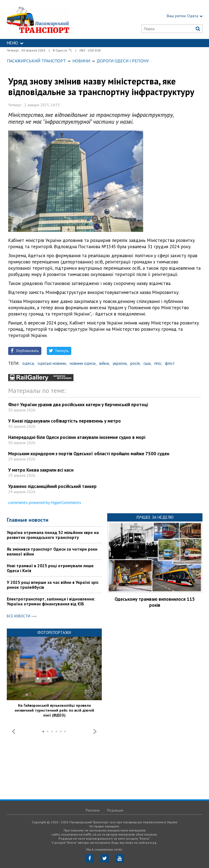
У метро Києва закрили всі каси (41, 470)
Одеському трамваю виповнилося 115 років (155, 602)
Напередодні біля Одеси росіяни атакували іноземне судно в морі (77, 437)
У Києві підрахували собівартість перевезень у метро (64, 421)
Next (95, 732)
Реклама (93, 810)
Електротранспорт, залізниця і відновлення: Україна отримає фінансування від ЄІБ (51, 601)
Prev (14, 732)
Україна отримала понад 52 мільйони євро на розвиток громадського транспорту (53, 535)
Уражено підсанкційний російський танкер (52, 486)
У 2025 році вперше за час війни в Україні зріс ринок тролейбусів (53, 585)
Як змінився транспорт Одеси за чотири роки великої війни (52, 551)
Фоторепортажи (54, 632)
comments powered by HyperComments (45, 502)
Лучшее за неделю (155, 517)
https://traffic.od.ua (51, 19)
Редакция (115, 810)
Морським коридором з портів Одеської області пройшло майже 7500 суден (89, 454)
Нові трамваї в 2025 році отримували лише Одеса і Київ (50, 568)
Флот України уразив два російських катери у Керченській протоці (78, 405)
